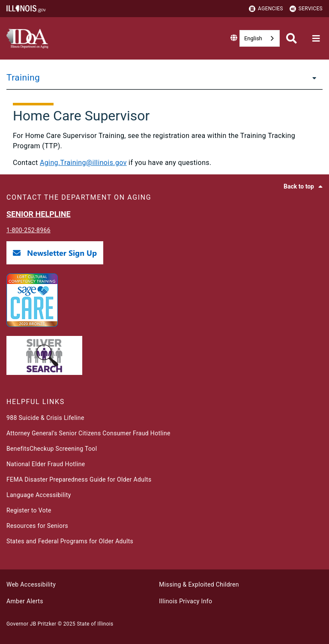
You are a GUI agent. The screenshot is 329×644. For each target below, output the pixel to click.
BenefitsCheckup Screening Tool (52, 449)
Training (23, 78)
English (253, 38)
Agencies (266, 9)
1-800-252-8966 (28, 230)
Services (306, 9)
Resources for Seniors (37, 526)
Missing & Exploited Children (199, 584)
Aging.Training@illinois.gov (83, 163)
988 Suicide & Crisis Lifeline (45, 418)
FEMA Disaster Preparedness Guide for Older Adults (79, 479)
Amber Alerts (25, 601)
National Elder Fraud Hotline (46, 464)
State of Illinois (95, 624)
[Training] (312, 78)
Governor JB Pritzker (31, 624)
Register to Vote (29, 510)
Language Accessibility (39, 495)
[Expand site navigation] (316, 39)
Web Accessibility (31, 584)
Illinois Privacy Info (185, 601)
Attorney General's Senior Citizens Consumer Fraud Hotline (88, 433)
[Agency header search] (292, 38)
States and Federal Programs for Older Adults (70, 541)
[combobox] (260, 38)
